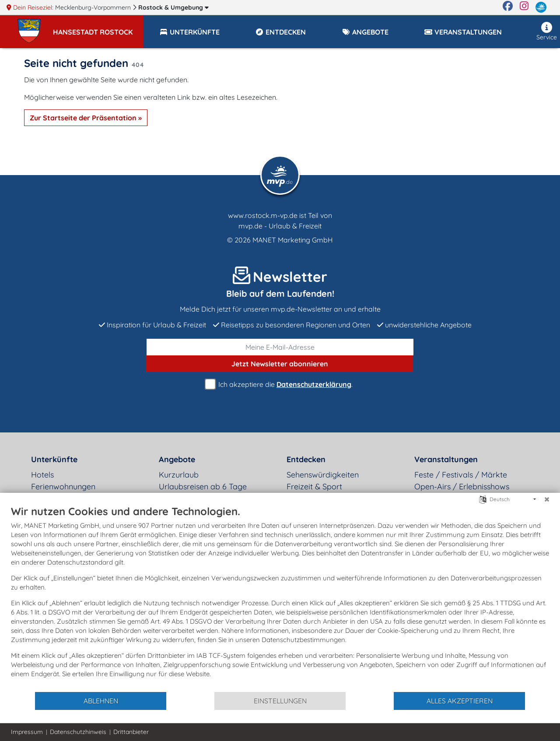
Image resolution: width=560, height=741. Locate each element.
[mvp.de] (541, 7)
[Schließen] (547, 499)
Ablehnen (101, 701)
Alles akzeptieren (460, 701)
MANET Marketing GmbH (293, 240)
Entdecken (306, 459)
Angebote (177, 459)
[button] (98, 28)
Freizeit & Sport (314, 486)
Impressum (27, 732)
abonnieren (280, 364)
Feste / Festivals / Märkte (461, 475)
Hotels (42, 475)
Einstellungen (280, 701)
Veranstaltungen (446, 459)
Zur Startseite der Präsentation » (86, 118)
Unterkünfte (54, 459)
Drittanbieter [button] (131, 732)
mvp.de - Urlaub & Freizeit (280, 226)
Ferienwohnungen (63, 486)
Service (547, 32)
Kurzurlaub (179, 475)
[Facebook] (508, 7)
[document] (280, 598)
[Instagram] (524, 7)
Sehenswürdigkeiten (323, 475)
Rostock (173, 7)
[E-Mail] (280, 347)
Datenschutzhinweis (78, 732)
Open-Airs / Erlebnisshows (462, 486)
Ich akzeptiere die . (280, 385)
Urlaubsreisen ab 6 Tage (203, 486)
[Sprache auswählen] (483, 499)
